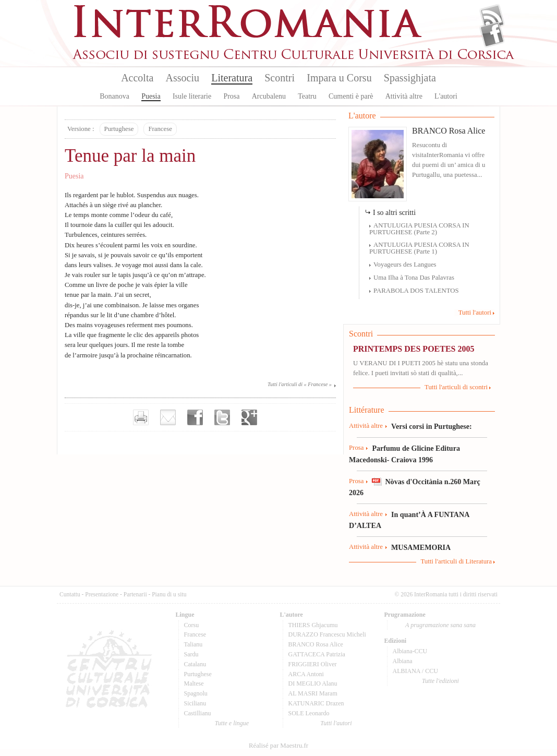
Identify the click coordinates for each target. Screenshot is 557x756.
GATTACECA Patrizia (317, 654)
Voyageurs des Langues (405, 265)
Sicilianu (195, 703)
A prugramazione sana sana (440, 625)
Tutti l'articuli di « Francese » (300, 384)
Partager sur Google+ (249, 417)
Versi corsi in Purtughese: (432, 426)
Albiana (403, 661)
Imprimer (141, 417)
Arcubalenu (269, 96)
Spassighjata (410, 78)
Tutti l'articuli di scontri (456, 387)
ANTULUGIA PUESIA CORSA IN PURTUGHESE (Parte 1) (419, 248)
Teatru (307, 96)
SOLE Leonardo (309, 713)
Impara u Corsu (339, 78)
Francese (160, 129)
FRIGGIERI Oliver (313, 664)
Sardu (191, 654)
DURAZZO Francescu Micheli (327, 634)
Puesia (151, 96)
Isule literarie (192, 96)
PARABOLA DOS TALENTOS (416, 291)
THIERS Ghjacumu (313, 625)
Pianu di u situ (169, 594)
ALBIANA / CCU (415, 671)
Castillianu (198, 713)
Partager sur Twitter (222, 417)
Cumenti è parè (351, 96)
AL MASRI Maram (313, 693)
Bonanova (114, 96)
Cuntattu (70, 594)
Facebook (492, 34)
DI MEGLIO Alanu (313, 683)
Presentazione (102, 594)
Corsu (192, 625)
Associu (183, 78)
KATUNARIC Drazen (316, 703)
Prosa (231, 96)
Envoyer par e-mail (168, 417)
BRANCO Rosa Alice (449, 131)
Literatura (232, 78)
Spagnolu (196, 693)
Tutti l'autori (475, 313)
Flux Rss (492, 17)
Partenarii (135, 594)
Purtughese (119, 129)
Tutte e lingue (232, 723)
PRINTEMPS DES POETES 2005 (414, 349)
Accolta (137, 78)
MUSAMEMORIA (421, 547)
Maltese (194, 683)
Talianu (193, 644)
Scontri (280, 78)
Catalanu (195, 664)
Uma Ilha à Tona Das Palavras (414, 278)
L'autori (446, 96)
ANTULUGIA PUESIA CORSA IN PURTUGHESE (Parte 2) (419, 229)
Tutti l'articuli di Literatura (456, 561)
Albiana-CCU (410, 651)
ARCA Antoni (306, 674)
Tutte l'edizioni (440, 681)
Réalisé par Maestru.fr (278, 746)
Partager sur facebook (195, 417)
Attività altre (404, 96)
